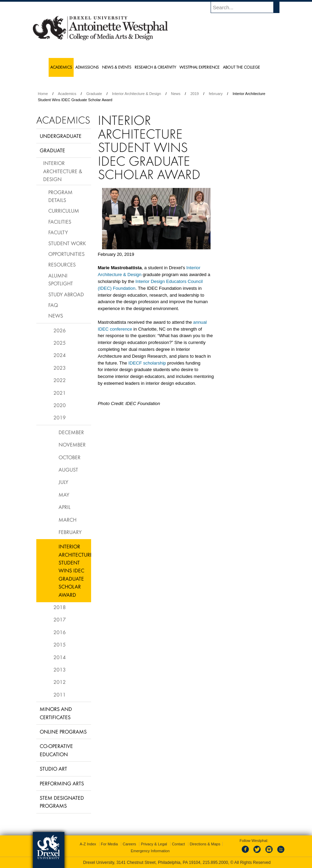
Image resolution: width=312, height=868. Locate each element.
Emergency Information (150, 851)
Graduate (94, 94)
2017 (60, 619)
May (64, 495)
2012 (60, 682)
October (70, 457)
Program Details (60, 196)
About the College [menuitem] (241, 67)
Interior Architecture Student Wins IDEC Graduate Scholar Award (75, 570)
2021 (60, 393)
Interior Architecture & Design (136, 94)
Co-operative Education (56, 750)
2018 (60, 607)
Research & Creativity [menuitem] (155, 67)
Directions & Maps (205, 844)
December (71, 432)
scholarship (155, 363)
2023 (60, 368)
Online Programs (63, 732)
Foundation (124, 288)
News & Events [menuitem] (117, 67)
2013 (60, 669)
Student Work (67, 243)
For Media (110, 844)
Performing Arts (62, 783)
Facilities (60, 222)
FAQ (53, 305)
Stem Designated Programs (62, 802)
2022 (60, 380)
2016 (60, 632)
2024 (60, 355)
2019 (195, 94)
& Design (133, 275)
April (65, 507)
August (68, 469)
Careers (129, 844)
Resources (62, 264)
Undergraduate (61, 136)
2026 (60, 330)
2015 (60, 644)
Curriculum (64, 211)
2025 (60, 343)
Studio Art (53, 769)
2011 (60, 694)
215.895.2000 (215, 863)
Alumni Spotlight (61, 279)
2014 (60, 657)
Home (43, 94)
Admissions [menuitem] (87, 67)
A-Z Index (88, 844)
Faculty (58, 232)
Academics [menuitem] (61, 67)
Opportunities (66, 254)
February (70, 532)
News (176, 94)
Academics (67, 94)
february (216, 94)
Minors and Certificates (56, 713)
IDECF (135, 363)
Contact (178, 844)
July (63, 482)
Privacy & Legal (154, 844)
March (67, 520)
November (72, 444)
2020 (60, 405)
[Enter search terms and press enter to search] (248, 7)
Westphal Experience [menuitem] (199, 67)
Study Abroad (66, 294)
